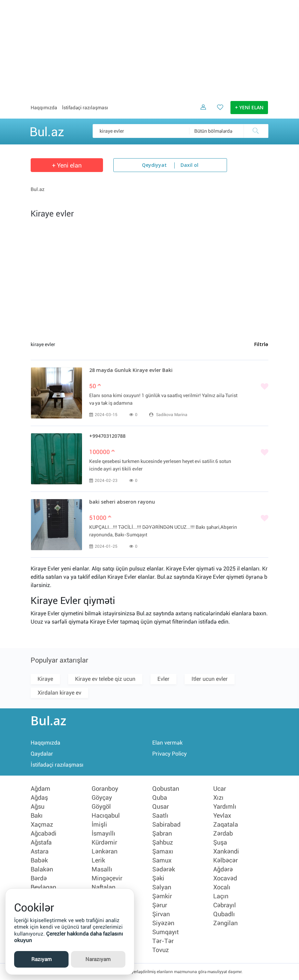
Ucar (220, 789)
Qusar (161, 807)
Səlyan (162, 887)
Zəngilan (225, 923)
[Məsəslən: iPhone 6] (181, 131)
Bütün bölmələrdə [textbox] (213, 131)
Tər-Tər (163, 941)
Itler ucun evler (210, 679)
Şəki (158, 878)
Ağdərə (223, 869)
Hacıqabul (106, 816)
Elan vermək (167, 743)
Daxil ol (189, 165)
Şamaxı (163, 851)
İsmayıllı (104, 833)
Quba (160, 798)
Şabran (162, 833)
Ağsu (38, 807)
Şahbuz (163, 842)
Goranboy (105, 789)
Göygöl (101, 807)
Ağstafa (41, 842)
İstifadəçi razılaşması (85, 108)
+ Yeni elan (67, 165)
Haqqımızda (44, 108)
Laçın (221, 896)
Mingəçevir (107, 878)
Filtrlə (261, 345)
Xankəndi (226, 851)
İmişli (99, 825)
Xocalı (222, 887)
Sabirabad (166, 825)
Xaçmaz (42, 825)
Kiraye (45, 679)
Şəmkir (162, 896)
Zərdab (223, 833)
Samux (162, 860)
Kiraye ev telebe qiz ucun (105, 679)
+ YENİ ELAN (249, 108)
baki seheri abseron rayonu (122, 502)
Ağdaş (39, 798)
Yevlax (222, 816)
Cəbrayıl (225, 905)
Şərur (160, 905)
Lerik (98, 860)
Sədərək (164, 869)
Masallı (102, 869)
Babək (39, 860)
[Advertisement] (149, 48)
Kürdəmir (104, 842)
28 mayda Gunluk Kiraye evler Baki (131, 371)
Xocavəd (225, 878)
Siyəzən (163, 923)
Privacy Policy (169, 754)
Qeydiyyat (154, 165)
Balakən (42, 869)
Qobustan (166, 789)
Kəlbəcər (225, 860)
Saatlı (160, 816)
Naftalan (104, 887)
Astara (40, 851)
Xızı (218, 798)
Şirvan (161, 914)
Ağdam (40, 789)
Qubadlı (224, 914)
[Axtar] (256, 131)
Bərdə (39, 878)
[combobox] (229, 131)
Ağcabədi (44, 833)
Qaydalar (42, 754)
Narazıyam (98, 959)
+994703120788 (107, 436)
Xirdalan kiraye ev (59, 693)
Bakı (37, 816)
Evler (163, 679)
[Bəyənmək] (179, 387)
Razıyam (42, 959)
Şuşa (220, 842)
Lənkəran (105, 851)
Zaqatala (226, 825)
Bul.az (47, 131)
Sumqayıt (166, 932)
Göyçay (102, 798)
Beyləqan (43, 887)
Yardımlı (225, 807)
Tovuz (161, 950)
